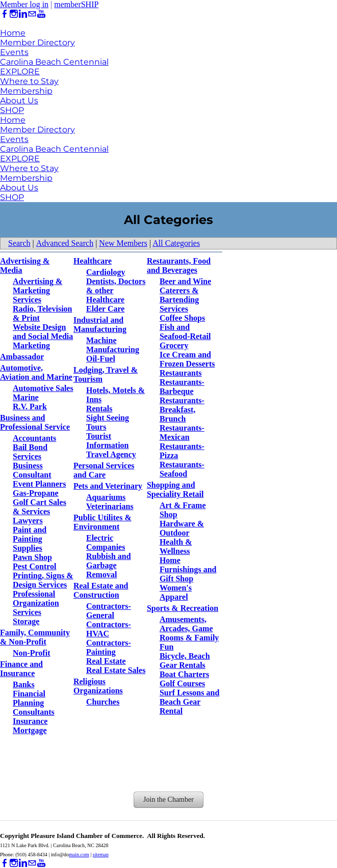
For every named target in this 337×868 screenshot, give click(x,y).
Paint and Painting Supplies (30, 539)
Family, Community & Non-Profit (35, 637)
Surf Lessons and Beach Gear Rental (189, 702)
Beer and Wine (185, 281)
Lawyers (28, 521)
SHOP (12, 110)
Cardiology (106, 272)
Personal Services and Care (104, 470)
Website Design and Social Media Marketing (43, 336)
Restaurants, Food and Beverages (179, 265)
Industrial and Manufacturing (100, 325)
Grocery (174, 345)
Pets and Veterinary (108, 486)
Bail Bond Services (30, 452)
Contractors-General (109, 611)
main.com (79, 855)
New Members (123, 243)
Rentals (99, 409)
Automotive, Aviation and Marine (36, 372)
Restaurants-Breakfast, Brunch (182, 410)
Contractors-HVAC (109, 629)
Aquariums (106, 497)
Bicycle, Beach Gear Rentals (185, 661)
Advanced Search (65, 243)
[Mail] (32, 14)
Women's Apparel (176, 592)
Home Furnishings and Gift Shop (188, 569)
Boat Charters (184, 674)
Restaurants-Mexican (182, 432)
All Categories (176, 243)
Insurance (30, 721)
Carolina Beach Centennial (54, 62)
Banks (24, 684)
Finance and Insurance (21, 669)
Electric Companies (106, 542)
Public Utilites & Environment (102, 522)
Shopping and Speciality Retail (175, 489)
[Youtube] (41, 14)
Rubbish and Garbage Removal (109, 565)
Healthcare (93, 261)
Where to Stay (29, 81)
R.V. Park (30, 407)
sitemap (101, 855)
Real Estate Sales (116, 670)
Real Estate (106, 661)
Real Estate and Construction (101, 590)
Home (13, 33)
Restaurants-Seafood (182, 469)
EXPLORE (20, 72)
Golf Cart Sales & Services (40, 507)
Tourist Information (108, 441)
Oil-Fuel (101, 359)
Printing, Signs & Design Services (43, 580)
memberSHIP (76, 4)
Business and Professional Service (35, 422)
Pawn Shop (32, 557)
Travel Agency (111, 454)
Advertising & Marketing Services (37, 290)
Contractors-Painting (109, 647)
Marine (26, 397)
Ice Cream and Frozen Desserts (187, 359)
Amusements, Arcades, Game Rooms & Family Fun (189, 633)
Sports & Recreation (183, 608)
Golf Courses (182, 683)
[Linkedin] (23, 14)
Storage (26, 621)
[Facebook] (5, 14)
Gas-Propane (35, 493)
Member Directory (37, 43)
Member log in (24, 4)
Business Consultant (32, 470)
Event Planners (39, 484)
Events (14, 52)
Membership (26, 91)
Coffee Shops (182, 318)
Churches (103, 702)
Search (19, 243)
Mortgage (30, 730)
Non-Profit (31, 653)
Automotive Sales (43, 388)
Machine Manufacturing (113, 345)
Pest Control (34, 566)
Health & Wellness (176, 547)
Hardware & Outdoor (182, 528)
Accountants (34, 438)
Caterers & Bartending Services (179, 300)
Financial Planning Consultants (34, 703)
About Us (19, 101)
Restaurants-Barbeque (182, 387)
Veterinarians (110, 506)
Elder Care (105, 309)
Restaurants (181, 373)
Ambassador (22, 357)
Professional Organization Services (36, 603)
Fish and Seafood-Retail (185, 332)
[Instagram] (14, 14)
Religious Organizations (98, 686)
